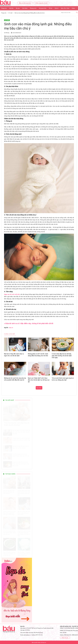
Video (73, 8)
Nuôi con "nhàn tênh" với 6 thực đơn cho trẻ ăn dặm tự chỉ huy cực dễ (39, 380)
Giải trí (57, 8)
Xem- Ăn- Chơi (65, 8)
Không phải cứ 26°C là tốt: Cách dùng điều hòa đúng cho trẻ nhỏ (38, 355)
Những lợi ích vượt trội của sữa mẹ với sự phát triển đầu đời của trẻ (15, 379)
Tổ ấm (50, 8)
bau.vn (11, 328)
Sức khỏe (25, 8)
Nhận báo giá (65, 638)
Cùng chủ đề (9, 334)
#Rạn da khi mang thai (25, 3)
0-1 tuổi (7, 20)
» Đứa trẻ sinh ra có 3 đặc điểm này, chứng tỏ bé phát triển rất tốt (29, 323)
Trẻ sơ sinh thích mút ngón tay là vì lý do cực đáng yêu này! (63, 379)
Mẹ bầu (11, 8)
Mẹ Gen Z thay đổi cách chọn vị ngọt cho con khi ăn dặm (14, 355)
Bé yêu (18, 8)
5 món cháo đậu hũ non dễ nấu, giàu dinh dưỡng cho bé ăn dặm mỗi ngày (62, 356)
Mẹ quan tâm (43, 8)
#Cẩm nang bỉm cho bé (41, 3)
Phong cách (33, 8)
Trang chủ (4, 8)
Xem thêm (39, 388)
